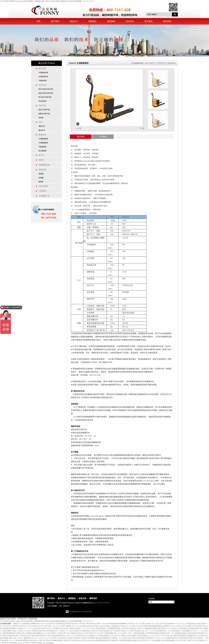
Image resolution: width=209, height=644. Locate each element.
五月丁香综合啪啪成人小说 (104, 636)
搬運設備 (161, 63)
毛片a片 (20, 643)
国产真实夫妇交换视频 (137, 638)
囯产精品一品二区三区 (53, 626)
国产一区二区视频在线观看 (177, 633)
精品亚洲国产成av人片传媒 (13, 631)
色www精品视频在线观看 (100, 640)
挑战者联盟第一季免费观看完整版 (108, 628)
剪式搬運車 (43, 151)
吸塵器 (41, 182)
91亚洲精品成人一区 (163, 631)
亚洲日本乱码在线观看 (46, 631)
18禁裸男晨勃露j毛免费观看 (156, 633)
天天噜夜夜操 (59, 624)
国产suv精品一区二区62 (151, 624)
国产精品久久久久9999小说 (129, 626)
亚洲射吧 (201, 640)
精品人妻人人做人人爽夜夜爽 (20, 638)
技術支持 (130, 21)
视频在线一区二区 (116, 633)
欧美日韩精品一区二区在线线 (43, 643)
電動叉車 (42, 126)
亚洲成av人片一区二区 (26, 628)
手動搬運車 (43, 147)
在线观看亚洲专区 (172, 638)
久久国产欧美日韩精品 (18, 626)
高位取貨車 (43, 101)
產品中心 (74, 21)
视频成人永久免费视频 (21, 624)
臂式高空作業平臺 (45, 97)
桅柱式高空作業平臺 (46, 93)
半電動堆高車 (43, 73)
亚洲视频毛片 (115, 640)
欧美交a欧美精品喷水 (129, 628)
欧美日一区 (101, 624)
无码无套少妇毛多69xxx (59, 638)
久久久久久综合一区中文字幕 (159, 636)
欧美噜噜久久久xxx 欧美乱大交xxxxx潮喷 (177, 626)
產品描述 (81, 136)
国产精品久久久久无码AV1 (168, 628)
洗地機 (41, 178)
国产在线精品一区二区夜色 (118, 638)
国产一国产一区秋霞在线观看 (134, 633)
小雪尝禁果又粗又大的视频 (84, 636)
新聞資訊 (93, 21)
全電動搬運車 (43, 139)
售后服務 (103, 136)
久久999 (27, 631)
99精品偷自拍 (184, 628)
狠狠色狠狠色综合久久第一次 (63, 636)
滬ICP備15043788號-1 (102, 603)
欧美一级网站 (70, 628)
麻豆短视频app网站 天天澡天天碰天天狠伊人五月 (179, 640)
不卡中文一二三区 (198, 631)
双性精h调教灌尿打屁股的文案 (14, 633)
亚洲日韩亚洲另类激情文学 (197, 633)
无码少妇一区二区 (135, 624)
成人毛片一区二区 (149, 631)
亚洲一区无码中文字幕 (41, 640)
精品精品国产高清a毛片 (188, 638)
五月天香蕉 (197, 626)
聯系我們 (167, 21)
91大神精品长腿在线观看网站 (116, 624)
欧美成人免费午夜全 (42, 628)
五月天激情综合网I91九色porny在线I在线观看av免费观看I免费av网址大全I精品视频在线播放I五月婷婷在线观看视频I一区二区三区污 (47, 1)
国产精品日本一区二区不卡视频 (98, 633)
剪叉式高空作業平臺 (46, 89)
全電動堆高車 (43, 77)
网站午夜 (24, 636)
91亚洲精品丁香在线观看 (181, 631)
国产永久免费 (120, 636)
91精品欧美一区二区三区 (155, 638)
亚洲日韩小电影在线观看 (100, 631)
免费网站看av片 (36, 624)
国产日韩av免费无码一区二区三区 (173, 624)
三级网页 (34, 631)
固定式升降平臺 (44, 110)
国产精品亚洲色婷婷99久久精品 (40, 636)
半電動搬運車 (43, 143)
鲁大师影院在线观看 (178, 636)
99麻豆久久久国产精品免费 (131, 631)
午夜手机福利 (90, 624)
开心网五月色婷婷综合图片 (10, 636)
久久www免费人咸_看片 (35, 626)
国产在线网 (67, 626)
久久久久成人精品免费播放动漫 (21, 640)
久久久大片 (76, 626)
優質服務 (111, 21)
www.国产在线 (84, 640)
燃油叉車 (42, 130)
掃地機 (41, 174)
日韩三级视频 (131, 636)
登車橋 (41, 118)
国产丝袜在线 (73, 640)
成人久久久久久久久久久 (40, 638)
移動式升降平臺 (44, 114)
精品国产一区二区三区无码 (85, 628)
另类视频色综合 (192, 636)
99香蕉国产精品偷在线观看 (97, 638)
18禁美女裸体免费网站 (34, 633)
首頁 (39, 21)
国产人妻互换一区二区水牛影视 (67, 631)
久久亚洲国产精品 (57, 628)
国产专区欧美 (115, 631)
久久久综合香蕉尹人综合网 (53, 633)
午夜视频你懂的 (85, 631)
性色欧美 (28, 643)
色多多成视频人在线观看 (109, 626)
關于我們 (55, 21)
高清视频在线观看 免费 (59, 640)
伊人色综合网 (48, 624)
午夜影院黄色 (191, 624)
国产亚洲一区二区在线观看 (151, 640)
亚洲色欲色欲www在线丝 (90, 626)
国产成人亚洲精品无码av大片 (75, 633)
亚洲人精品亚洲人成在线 (78, 638)
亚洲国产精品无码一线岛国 (75, 624)
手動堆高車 (43, 81)
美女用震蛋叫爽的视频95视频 (151, 626)
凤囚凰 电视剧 (142, 636)
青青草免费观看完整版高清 (130, 640)
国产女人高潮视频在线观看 (148, 628)
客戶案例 (148, 21)
